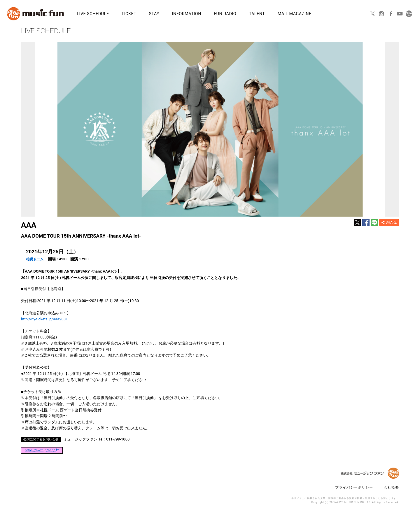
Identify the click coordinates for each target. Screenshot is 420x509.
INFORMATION (162, 14)
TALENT (219, 14)
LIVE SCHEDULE (89, 14)
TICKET (119, 14)
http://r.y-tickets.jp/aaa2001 (44, 319)
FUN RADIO (194, 14)
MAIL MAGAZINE (250, 14)
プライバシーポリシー (354, 487)
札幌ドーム (35, 259)
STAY (137, 14)
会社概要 (391, 487)
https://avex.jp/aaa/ (42, 450)
